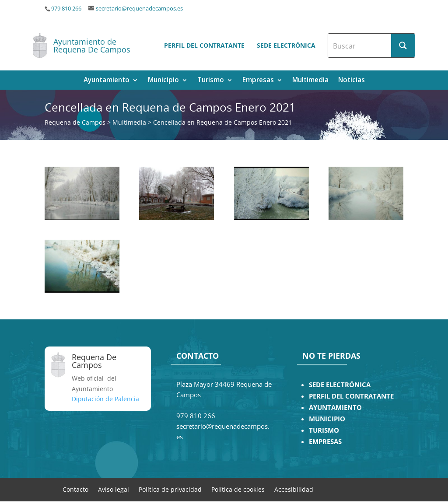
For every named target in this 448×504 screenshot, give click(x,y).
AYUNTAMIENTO (335, 408)
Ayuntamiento (107, 81)
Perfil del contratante (204, 45)
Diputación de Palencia (105, 399)
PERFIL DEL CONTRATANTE (351, 396)
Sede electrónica (286, 45)
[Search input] (360, 45)
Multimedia (310, 81)
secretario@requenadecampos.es (139, 9)
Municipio (163, 81)
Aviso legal (114, 489)
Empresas (258, 81)
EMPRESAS (325, 442)
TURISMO (324, 430)
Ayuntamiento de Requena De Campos (92, 45)
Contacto (75, 489)
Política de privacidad (170, 489)
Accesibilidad (294, 489)
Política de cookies (238, 489)
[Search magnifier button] (403, 45)
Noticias (352, 81)
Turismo (211, 81)
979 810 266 (66, 9)
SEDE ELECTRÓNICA (340, 385)
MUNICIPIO (327, 419)
